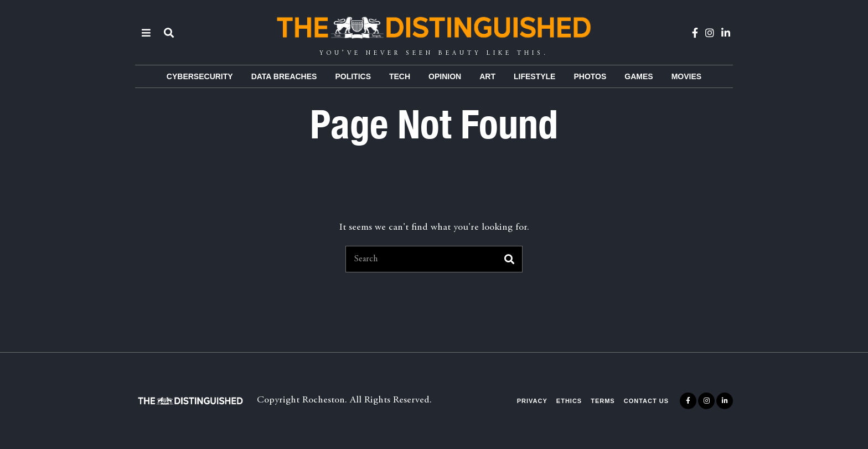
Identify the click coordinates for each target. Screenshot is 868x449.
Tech (400, 76)
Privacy (532, 401)
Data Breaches (284, 76)
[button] (509, 259)
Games (639, 76)
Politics (353, 76)
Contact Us (646, 401)
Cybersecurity (200, 76)
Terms (603, 401)
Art (487, 76)
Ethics (569, 401)
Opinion (445, 76)
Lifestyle (534, 76)
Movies (686, 76)
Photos (590, 76)
